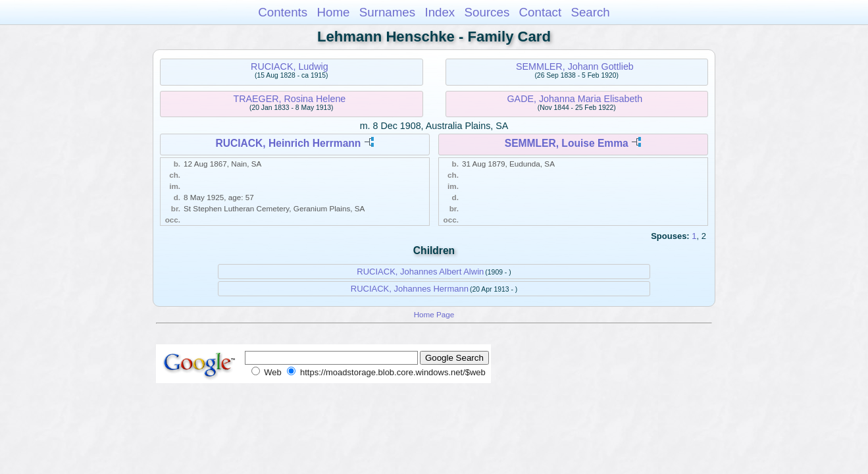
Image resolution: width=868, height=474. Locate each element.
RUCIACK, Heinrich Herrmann (288, 143)
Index (440, 12)
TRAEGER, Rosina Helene (289, 99)
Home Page (434, 314)
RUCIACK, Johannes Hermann (410, 289)
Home (333, 12)
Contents (283, 12)
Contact (541, 12)
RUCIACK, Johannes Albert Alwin (420, 272)
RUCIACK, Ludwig (290, 66)
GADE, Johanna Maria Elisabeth (574, 99)
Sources (487, 12)
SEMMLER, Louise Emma (567, 143)
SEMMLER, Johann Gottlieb (575, 66)
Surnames (387, 12)
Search (590, 12)
